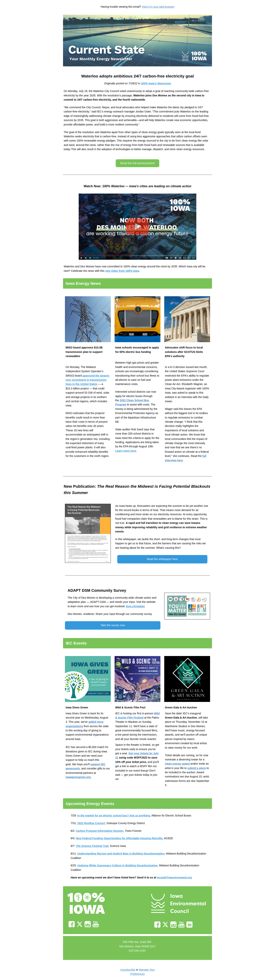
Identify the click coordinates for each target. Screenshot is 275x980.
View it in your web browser (158, 7)
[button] (138, 163)
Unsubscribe (128, 970)
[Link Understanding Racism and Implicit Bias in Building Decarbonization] (121, 854)
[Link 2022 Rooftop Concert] (91, 823)
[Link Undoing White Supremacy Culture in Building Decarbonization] (117, 865)
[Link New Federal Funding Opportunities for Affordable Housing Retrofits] (119, 838)
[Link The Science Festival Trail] (92, 846)
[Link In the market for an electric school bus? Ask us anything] (114, 816)
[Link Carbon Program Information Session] (100, 831)
